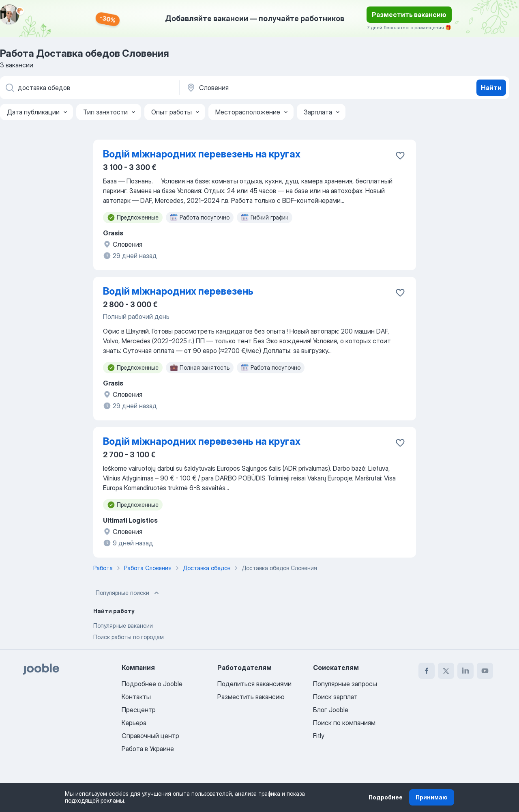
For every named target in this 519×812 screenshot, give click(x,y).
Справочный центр (150, 736)
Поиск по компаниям (344, 723)
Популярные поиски (128, 593)
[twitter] (446, 671)
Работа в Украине (148, 749)
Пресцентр (139, 710)
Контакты (136, 697)
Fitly (319, 736)
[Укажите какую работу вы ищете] (89, 88)
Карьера (134, 723)
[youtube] (485, 671)
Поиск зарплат (335, 697)
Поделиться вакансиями (254, 684)
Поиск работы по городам (129, 637)
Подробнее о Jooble (152, 684)
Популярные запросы (345, 684)
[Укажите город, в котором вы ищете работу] (270, 88)
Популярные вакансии (123, 626)
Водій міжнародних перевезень (178, 291)
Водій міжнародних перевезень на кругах (202, 154)
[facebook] (427, 671)
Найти (491, 88)
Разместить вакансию (409, 15)
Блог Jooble (331, 710)
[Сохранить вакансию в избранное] (400, 155)
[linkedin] (465, 671)
